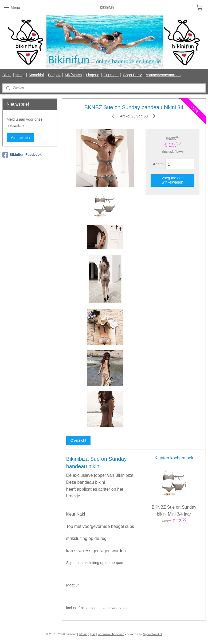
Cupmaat (111, 75)
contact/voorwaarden (163, 75)
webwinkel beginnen (111, 634)
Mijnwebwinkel (152, 634)
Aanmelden (20, 138)
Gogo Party (132, 75)
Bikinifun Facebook (22, 155)
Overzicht (78, 440)
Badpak (54, 75)
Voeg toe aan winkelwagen (172, 180)
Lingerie (93, 75)
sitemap (84, 634)
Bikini (7, 75)
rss (94, 634)
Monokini (36, 75)
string (20, 75)
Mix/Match (73, 75)
